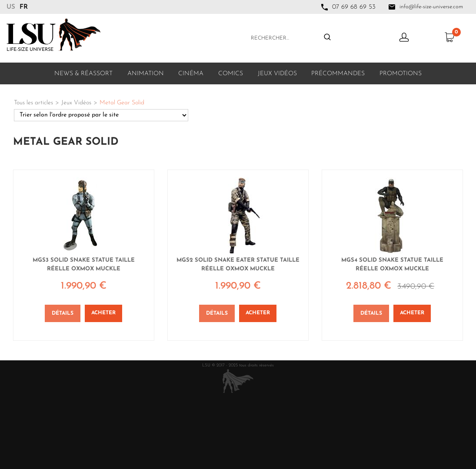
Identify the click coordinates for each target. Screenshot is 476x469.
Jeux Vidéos (277, 74)
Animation (146, 74)
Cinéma (191, 74)
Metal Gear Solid (122, 103)
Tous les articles (33, 103)
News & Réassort (83, 74)
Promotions (401, 74)
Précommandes (338, 74)
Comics (231, 74)
